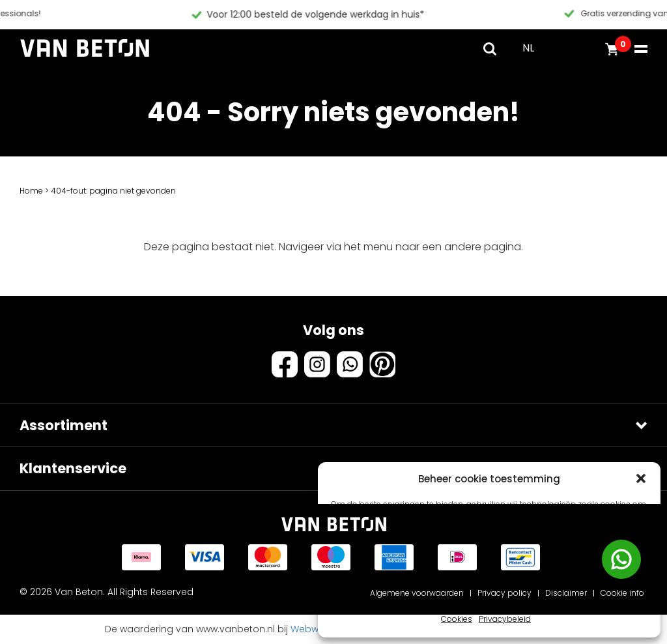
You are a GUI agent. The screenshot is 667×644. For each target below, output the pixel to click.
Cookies (457, 619)
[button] (641, 478)
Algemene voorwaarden (417, 593)
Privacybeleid (505, 619)
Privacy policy (504, 593)
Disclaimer (566, 593)
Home (31, 191)
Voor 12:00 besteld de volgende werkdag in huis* (479, 14)
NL (528, 48)
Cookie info (622, 593)
